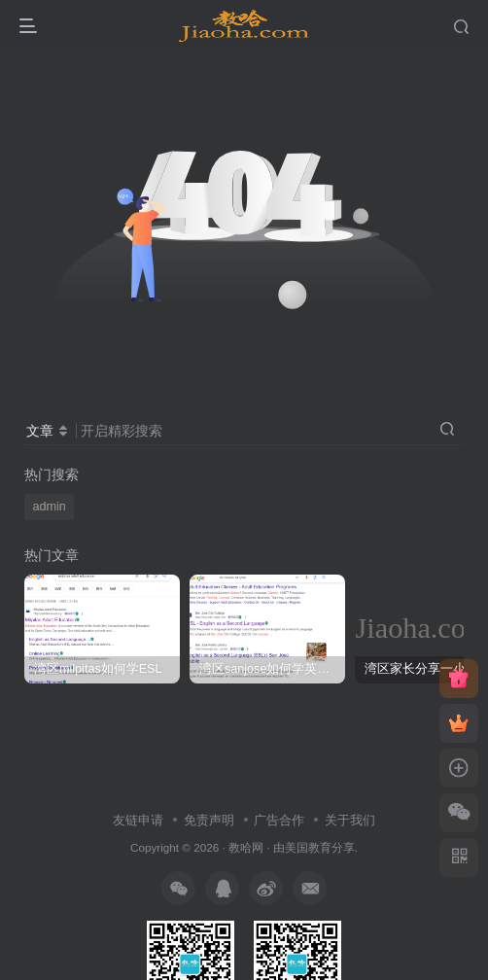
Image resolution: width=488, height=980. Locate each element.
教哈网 (246, 847)
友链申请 (138, 820)
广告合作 (279, 820)
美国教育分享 (320, 847)
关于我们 (350, 820)
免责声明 (209, 820)
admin (50, 507)
